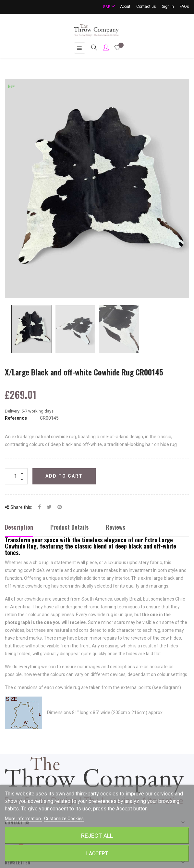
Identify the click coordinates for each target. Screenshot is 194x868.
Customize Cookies (64, 819)
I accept (97, 854)
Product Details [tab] (69, 527)
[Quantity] (16, 476)
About (125, 7)
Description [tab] (19, 527)
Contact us (146, 7)
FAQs (184, 7)
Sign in (168, 7)
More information (23, 819)
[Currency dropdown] (106, 7)
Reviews (115, 527)
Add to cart (64, 476)
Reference (16, 418)
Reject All (97, 836)
